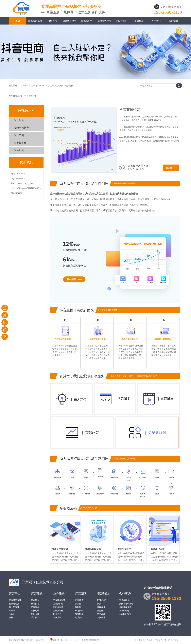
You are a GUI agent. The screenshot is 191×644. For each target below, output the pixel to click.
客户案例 (59, 86)
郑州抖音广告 (125, 549)
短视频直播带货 (70, 22)
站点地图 (40, 640)
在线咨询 (171, 168)
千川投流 (35, 618)
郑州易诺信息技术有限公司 (43, 582)
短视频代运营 (158, 549)
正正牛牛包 (124, 611)
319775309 (20, 179)
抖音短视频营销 (60, 549)
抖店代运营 (58, 607)
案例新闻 (139, 21)
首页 (18, 21)
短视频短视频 (35, 21)
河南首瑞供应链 (126, 604)
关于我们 (156, 21)
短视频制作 (20, 143)
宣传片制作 (121, 21)
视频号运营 (14, 604)
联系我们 (173, 21)
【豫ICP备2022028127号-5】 (92, 640)
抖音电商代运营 (93, 549)
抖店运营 (52, 21)
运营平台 (15, 594)
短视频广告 (87, 21)
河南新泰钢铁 (125, 607)
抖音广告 (40, 86)
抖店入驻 (35, 614)
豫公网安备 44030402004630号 (66, 640)
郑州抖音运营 (29, 86)
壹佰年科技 (124, 600)
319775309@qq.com (25, 183)
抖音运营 (19, 120)
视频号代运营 (104, 21)
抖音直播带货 (30, 96)
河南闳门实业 (125, 614)
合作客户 (125, 594)
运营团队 (81, 594)
